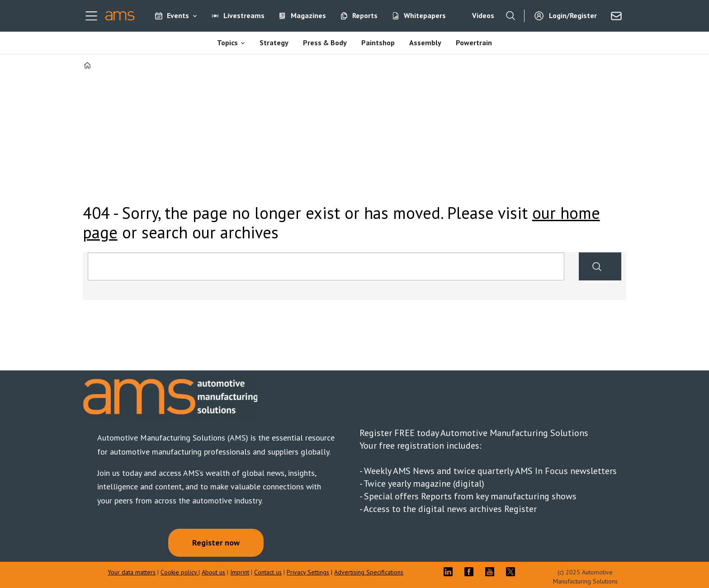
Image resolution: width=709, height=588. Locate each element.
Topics (227, 43)
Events (178, 15)
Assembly (425, 43)
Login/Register (573, 15)
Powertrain (474, 43)
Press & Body (325, 43)
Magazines (308, 15)
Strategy (274, 43)
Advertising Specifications (369, 572)
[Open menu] (91, 16)
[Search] (510, 16)
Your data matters (132, 572)
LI (450, 572)
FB (471, 572)
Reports (365, 15)
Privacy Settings (308, 572)
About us (213, 572)
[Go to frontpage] (120, 16)
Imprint (240, 572)
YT (492, 572)
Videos (483, 15)
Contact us (268, 572)
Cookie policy (180, 572)
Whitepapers (425, 15)
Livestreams (244, 15)
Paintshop (378, 43)
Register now (216, 543)
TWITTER (513, 572)
